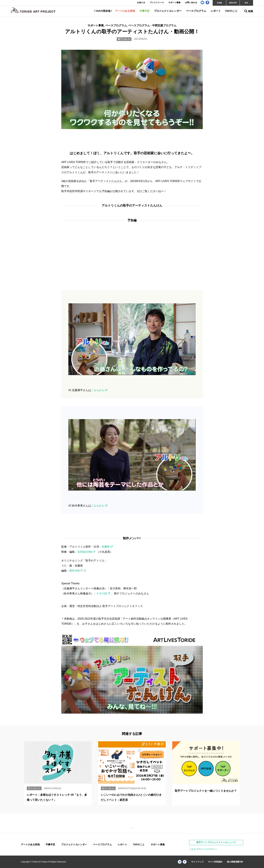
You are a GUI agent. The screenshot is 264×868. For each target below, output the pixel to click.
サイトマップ (197, 862)
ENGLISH (233, 3)
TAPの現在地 (103, 11)
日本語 (219, 3)
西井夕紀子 (76, 571)
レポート (216, 11)
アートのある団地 (125, 11)
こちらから (98, 390)
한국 (246, 3)
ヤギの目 (102, 593)
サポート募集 (158, 844)
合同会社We (85, 552)
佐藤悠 (106, 547)
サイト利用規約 (215, 862)
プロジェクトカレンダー (168, 11)
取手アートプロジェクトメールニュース (216, 842)
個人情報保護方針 (235, 862)
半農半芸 (144, 11)
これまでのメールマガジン (203, 849)
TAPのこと (231, 11)
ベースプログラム (196, 11)
